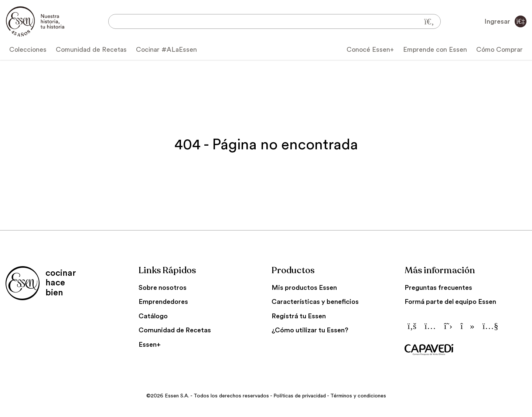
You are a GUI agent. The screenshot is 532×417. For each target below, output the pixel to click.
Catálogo (153, 316)
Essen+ (150, 345)
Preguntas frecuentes (438, 288)
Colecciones (28, 50)
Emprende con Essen (435, 50)
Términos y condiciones (358, 396)
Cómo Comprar (499, 50)
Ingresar (505, 21)
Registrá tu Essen (299, 316)
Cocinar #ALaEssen (166, 50)
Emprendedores (163, 302)
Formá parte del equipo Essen (450, 302)
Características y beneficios (315, 302)
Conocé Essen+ (370, 50)
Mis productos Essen (304, 288)
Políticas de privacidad (300, 396)
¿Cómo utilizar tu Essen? (310, 330)
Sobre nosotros (163, 288)
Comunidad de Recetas (91, 50)
